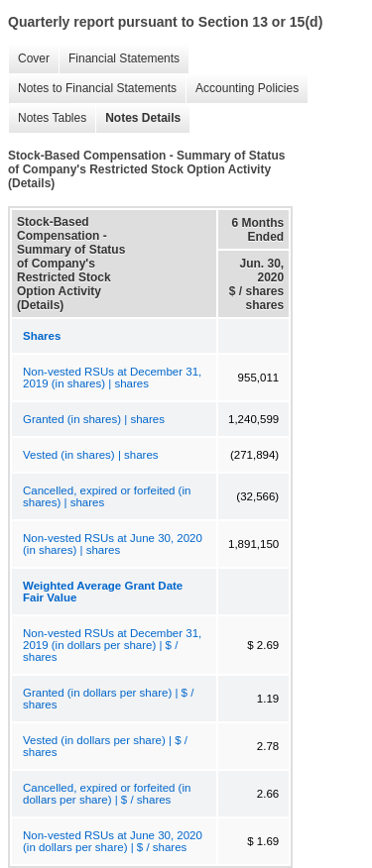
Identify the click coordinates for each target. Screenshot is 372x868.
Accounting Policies (242, 89)
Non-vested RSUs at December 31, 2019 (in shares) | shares (112, 378)
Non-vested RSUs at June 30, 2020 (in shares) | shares (113, 544)
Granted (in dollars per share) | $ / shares (108, 699)
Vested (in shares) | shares (91, 455)
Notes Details (138, 118)
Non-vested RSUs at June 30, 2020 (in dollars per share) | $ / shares (113, 841)
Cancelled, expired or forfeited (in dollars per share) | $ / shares (107, 794)
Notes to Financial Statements (92, 89)
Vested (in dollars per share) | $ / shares (105, 746)
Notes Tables (47, 118)
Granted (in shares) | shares (94, 419)
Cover (29, 59)
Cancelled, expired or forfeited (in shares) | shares (107, 496)
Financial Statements (119, 59)
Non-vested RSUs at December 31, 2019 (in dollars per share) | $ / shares (112, 645)
